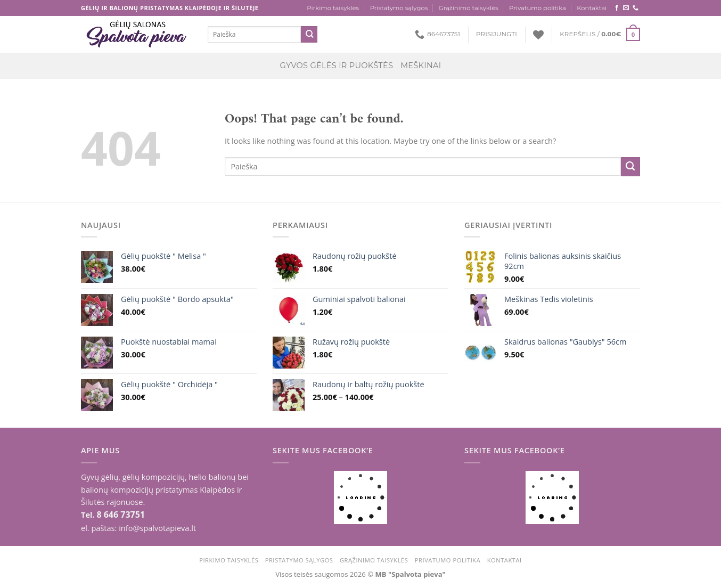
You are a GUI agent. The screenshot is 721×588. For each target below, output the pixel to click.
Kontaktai (592, 8)
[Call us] (636, 8)
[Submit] (309, 34)
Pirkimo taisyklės (333, 8)
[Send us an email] (626, 8)
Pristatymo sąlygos (399, 8)
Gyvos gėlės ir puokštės (337, 66)
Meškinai (421, 66)
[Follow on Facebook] (617, 8)
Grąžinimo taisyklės (469, 8)
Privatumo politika (538, 8)
